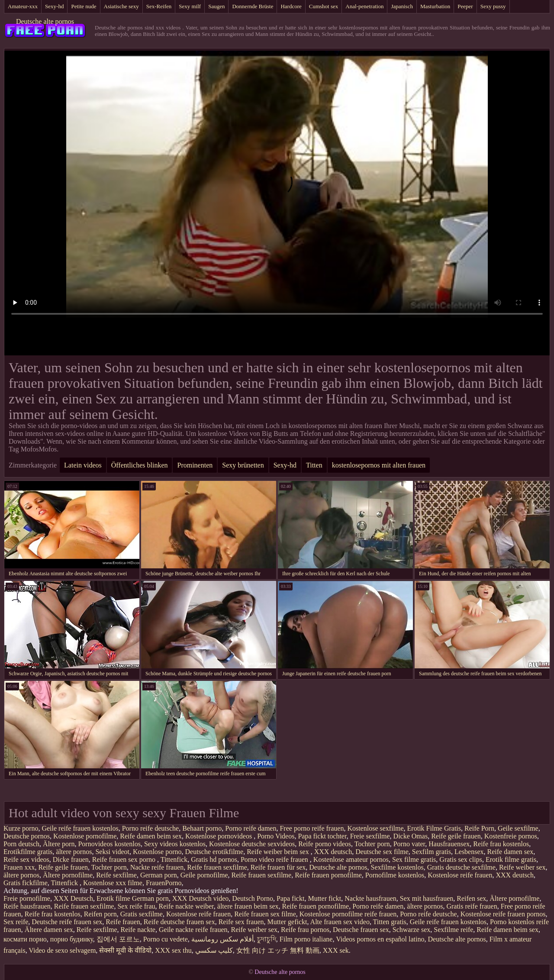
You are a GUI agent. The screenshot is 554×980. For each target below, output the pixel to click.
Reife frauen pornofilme (328, 875)
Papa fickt (290, 898)
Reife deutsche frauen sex (179, 922)
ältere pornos (74, 852)
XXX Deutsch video (201, 898)
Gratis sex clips (461, 859)
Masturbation (435, 6)
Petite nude (84, 6)
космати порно (25, 939)
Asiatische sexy (121, 6)
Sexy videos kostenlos (175, 844)
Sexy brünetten (243, 465)
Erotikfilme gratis (28, 852)
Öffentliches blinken (140, 465)
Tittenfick (174, 859)
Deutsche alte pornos (45, 21)
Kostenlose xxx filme (113, 883)
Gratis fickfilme (26, 883)
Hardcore (291, 6)
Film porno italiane (306, 939)
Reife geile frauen (456, 836)
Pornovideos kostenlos (109, 844)
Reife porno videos (325, 844)
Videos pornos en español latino (380, 939)
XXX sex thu (173, 950)
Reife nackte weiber (186, 906)
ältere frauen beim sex (248, 906)
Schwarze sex (412, 930)
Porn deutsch (21, 844)
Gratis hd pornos (214, 859)
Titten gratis (390, 922)
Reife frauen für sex (278, 867)
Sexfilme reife (453, 930)
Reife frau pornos (305, 930)
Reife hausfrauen (27, 906)
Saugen (216, 6)
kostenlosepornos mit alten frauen (379, 465)
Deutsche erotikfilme (214, 852)
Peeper (465, 6)
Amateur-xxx (23, 6)
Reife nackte (138, 930)
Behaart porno (202, 828)
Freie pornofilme (27, 898)
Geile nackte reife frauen (193, 930)
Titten (314, 465)
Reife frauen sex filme (265, 914)
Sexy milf (190, 6)
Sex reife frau (136, 906)
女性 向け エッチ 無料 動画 (278, 950)
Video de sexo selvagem (62, 950)
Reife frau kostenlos (501, 844)
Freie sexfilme (370, 836)
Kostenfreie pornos (511, 836)
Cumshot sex (324, 6)
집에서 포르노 (118, 939)
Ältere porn (59, 844)
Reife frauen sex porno (125, 859)
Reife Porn (479, 828)
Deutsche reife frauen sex (67, 922)
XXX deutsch (333, 852)
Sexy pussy (493, 6)
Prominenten (195, 465)
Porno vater (409, 844)
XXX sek (336, 950)
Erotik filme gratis (511, 859)
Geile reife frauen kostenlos (80, 828)
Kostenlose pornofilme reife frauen (348, 914)
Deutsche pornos (27, 836)
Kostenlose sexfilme (375, 828)
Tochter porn (372, 844)
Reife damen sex (511, 852)
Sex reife (16, 922)
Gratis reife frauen (472, 906)
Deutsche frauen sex (361, 930)
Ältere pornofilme (68, 875)
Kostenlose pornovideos (219, 836)
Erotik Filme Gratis (434, 828)
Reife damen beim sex (151, 836)
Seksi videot (112, 852)
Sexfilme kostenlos (397, 867)
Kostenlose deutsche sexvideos (252, 844)
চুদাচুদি (267, 939)
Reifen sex (471, 898)
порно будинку (72, 939)
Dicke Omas (411, 836)
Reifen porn (100, 914)
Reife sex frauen (241, 922)
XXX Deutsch (73, 898)
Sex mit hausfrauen (427, 898)
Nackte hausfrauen (370, 898)
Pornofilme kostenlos (395, 875)
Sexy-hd (54, 6)
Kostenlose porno (157, 852)
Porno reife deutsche (151, 828)
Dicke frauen (71, 859)
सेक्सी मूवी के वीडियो (125, 950)
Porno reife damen (251, 828)
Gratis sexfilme (142, 914)
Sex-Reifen (159, 6)
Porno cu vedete (166, 939)
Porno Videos (276, 836)
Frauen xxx (19, 867)
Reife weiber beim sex (279, 852)
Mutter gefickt (287, 922)
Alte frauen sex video (340, 922)
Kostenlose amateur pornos (351, 859)
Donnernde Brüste (253, 6)
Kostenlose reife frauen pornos (503, 914)
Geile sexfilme (518, 828)
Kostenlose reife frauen (460, 875)
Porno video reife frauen (275, 859)
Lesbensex (469, 852)
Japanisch (402, 6)
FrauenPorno (164, 883)
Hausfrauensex (449, 844)
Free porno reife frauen (312, 828)
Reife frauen (123, 922)
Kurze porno (21, 828)
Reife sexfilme (116, 875)
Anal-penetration (364, 6)
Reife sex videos (26, 859)
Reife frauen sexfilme (217, 867)
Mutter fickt (324, 898)
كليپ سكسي (214, 950)
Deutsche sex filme (382, 852)
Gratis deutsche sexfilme (461, 867)
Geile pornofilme (204, 875)
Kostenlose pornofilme (85, 836)
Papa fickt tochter (322, 836)
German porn (159, 875)
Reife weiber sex (522, 867)
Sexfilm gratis (432, 852)
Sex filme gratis (414, 859)
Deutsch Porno (253, 898)
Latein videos (83, 465)
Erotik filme (113, 898)
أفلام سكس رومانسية (222, 939)
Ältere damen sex (49, 930)
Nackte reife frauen (157, 867)
